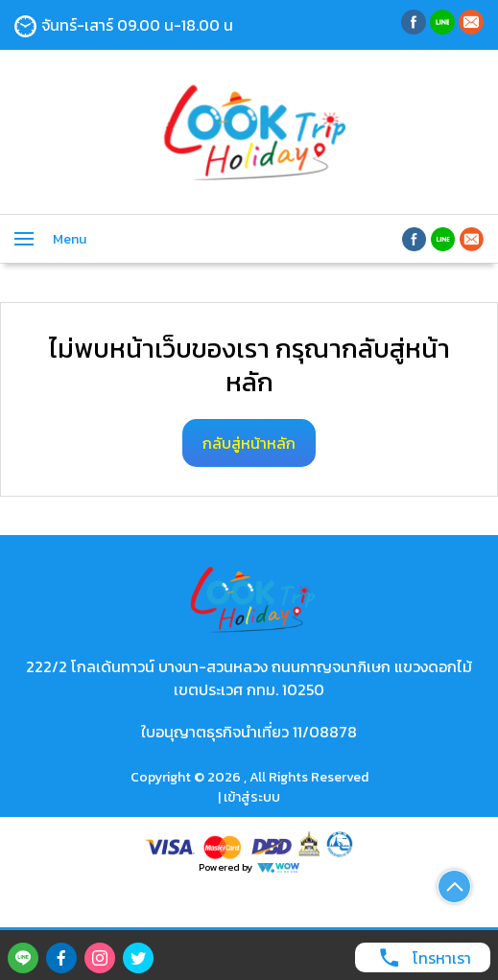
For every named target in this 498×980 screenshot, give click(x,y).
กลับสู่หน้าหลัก (249, 443)
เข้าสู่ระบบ (252, 797)
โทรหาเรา (420, 957)
